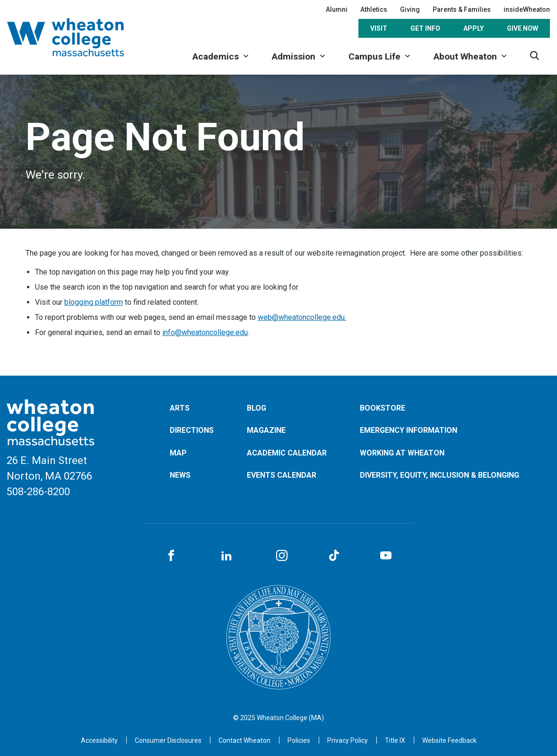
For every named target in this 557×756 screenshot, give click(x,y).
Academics (216, 56)
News (180, 475)
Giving (410, 9)
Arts (180, 408)
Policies (299, 740)
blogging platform (94, 302)
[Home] (78, 37)
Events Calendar (282, 475)
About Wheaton (465, 56)
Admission (294, 56)
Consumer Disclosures (168, 740)
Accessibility (99, 740)
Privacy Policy (348, 740)
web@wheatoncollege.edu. (302, 317)
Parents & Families (462, 9)
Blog (257, 408)
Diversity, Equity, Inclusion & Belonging (440, 475)
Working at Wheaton (402, 453)
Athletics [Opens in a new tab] (374, 9)
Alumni (337, 9)
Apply (474, 28)
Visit (379, 28)
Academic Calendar (287, 453)
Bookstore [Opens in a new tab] (383, 408)
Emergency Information (409, 430)
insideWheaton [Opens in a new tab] (527, 9)
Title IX (395, 740)
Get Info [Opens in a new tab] (425, 28)
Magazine (266, 430)
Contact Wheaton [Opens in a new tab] (244, 740)
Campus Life (374, 56)
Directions (192, 430)
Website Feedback (449, 740)
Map (178, 453)
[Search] (535, 56)
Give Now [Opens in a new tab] (522, 28)
